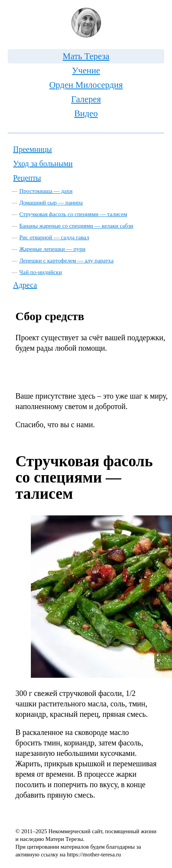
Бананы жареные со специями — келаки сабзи (76, 226)
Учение (86, 71)
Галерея (86, 99)
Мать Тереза (86, 56)
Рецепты (27, 178)
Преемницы (32, 149)
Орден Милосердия (86, 85)
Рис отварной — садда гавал (54, 237)
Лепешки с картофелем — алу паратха (66, 261)
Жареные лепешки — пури (52, 249)
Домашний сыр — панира (51, 203)
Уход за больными (43, 164)
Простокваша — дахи (46, 191)
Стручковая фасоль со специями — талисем (73, 214)
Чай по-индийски (40, 272)
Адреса (25, 285)
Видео (86, 113)
